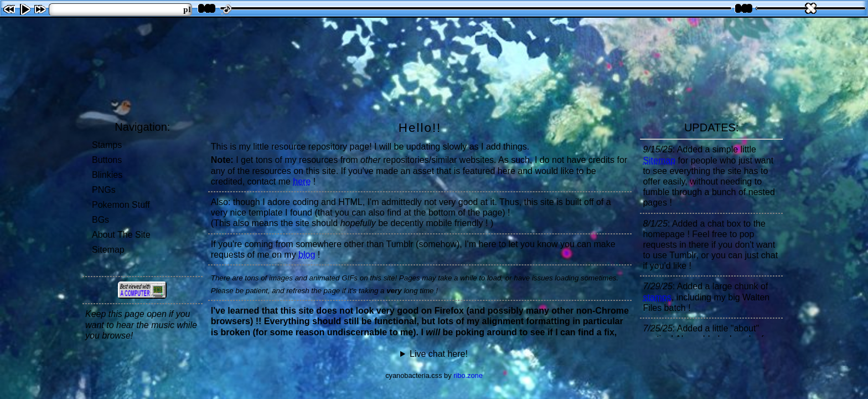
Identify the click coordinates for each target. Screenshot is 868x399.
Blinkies (107, 175)
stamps (657, 297)
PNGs (104, 190)
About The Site (121, 235)
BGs (100, 220)
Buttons (107, 160)
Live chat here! (439, 354)
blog (307, 255)
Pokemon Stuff (121, 205)
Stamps (107, 145)
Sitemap (108, 250)
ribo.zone (468, 375)
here (302, 181)
